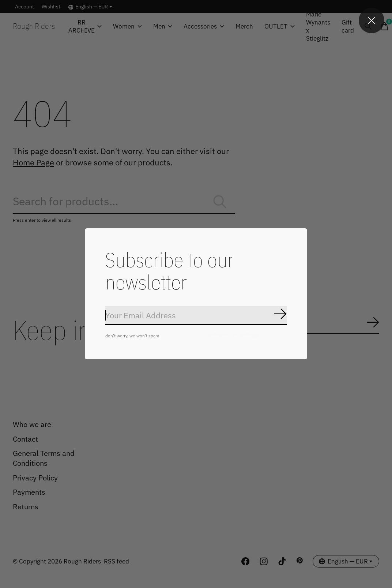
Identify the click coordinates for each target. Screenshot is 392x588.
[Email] (196, 316)
